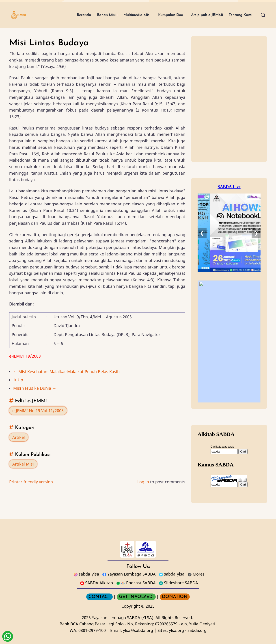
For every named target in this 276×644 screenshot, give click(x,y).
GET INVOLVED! (136, 597)
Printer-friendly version (31, 482)
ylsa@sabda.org (138, 630)
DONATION (175, 597)
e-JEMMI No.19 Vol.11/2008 (38, 411)
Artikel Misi (23, 464)
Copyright (131, 606)
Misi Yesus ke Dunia (35, 388)
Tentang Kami (239, 15)
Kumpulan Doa (162, 15)
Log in (143, 482)
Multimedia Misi (124, 15)
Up (18, 380)
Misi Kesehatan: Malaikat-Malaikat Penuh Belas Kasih (66, 371)
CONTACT (99, 597)
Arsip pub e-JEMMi (202, 15)
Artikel (19, 437)
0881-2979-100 (92, 630)
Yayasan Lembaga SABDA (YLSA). (123, 618)
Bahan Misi (91, 15)
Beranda (66, 15)
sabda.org (197, 630)
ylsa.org (176, 630)
